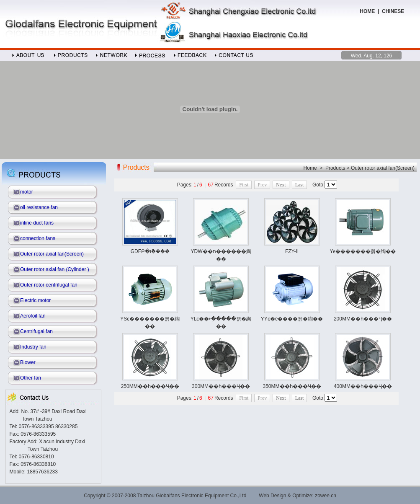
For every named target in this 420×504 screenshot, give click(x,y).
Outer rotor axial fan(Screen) (52, 254)
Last (300, 185)
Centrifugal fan (36, 331)
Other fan (31, 378)
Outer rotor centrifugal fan (49, 285)
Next (281, 185)
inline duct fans (37, 223)
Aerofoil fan (33, 316)
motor (27, 192)
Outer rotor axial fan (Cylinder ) (55, 269)
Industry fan (33, 347)
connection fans (38, 238)
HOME (367, 11)
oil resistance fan (39, 207)
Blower (28, 362)
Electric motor (35, 300)
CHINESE (394, 11)
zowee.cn (326, 496)
